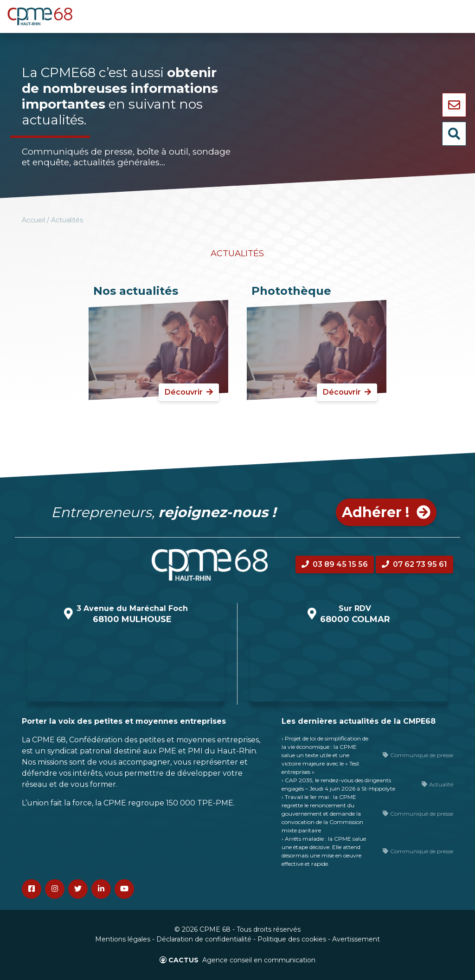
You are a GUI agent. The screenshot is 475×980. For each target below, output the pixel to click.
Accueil (33, 220)
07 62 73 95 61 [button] (414, 564)
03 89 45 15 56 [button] (335, 564)
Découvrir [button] (189, 392)
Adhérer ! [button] (386, 512)
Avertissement (356, 939)
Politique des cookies (292, 939)
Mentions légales (123, 939)
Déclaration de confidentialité (204, 939)
